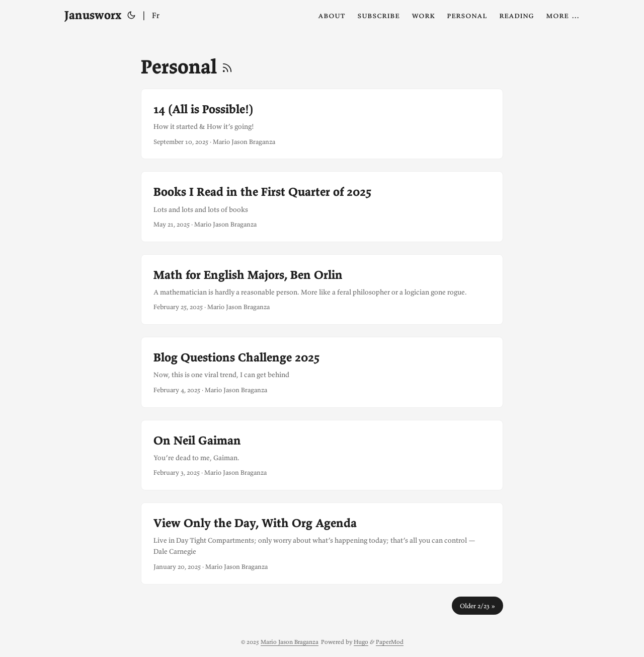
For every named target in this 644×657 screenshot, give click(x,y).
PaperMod (390, 642)
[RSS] (227, 66)
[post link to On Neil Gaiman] (322, 455)
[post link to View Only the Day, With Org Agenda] (322, 543)
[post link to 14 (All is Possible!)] (322, 124)
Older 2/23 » (477, 606)
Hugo (361, 642)
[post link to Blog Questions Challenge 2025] (322, 372)
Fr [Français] (156, 15)
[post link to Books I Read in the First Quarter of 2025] (322, 206)
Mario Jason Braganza (290, 642)
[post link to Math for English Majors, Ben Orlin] (322, 289)
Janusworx (93, 15)
